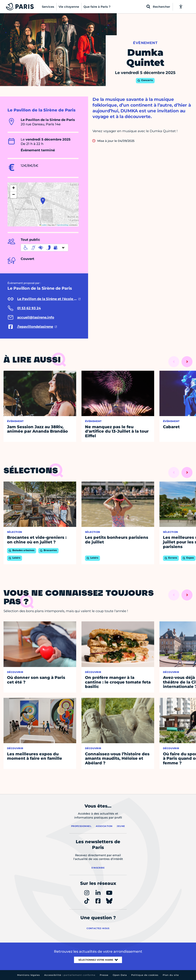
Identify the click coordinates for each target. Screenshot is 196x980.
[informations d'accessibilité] (44, 248)
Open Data (120, 975)
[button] (43, 201)
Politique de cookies (145, 975)
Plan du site (171, 975)
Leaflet (43, 225)
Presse (104, 975)
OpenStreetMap (63, 225)
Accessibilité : (70, 975)
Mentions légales (29, 975)
